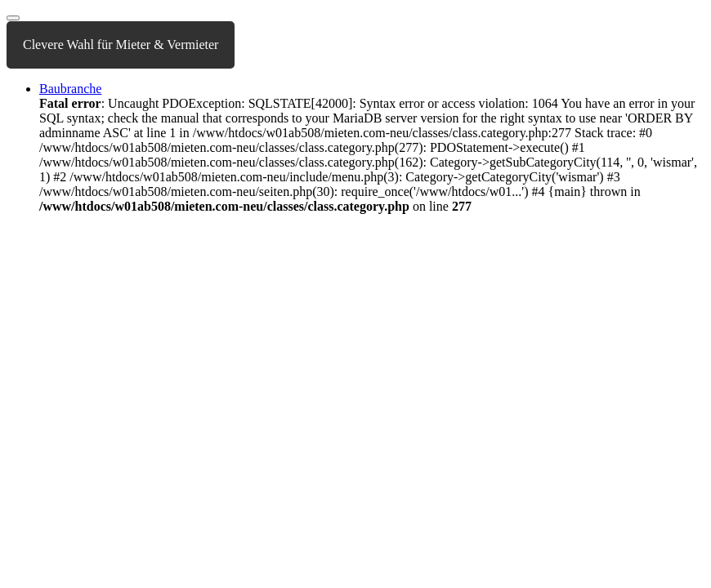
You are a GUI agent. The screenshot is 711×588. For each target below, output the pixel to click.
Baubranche (70, 89)
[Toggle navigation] (13, 18)
